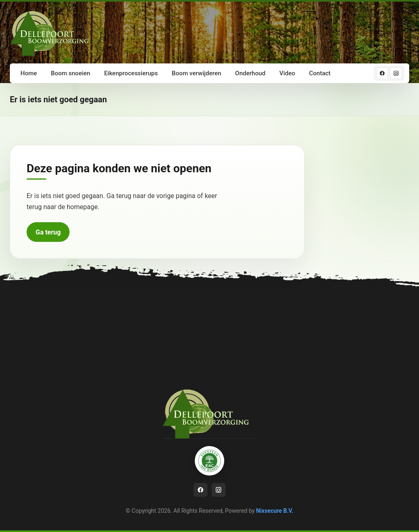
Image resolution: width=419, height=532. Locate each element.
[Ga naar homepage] (53, 33)
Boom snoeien (70, 73)
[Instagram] (396, 73)
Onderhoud (250, 73)
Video (287, 73)
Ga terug (48, 232)
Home (29, 73)
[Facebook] (382, 73)
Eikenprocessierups (131, 73)
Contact (320, 73)
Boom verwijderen (197, 73)
